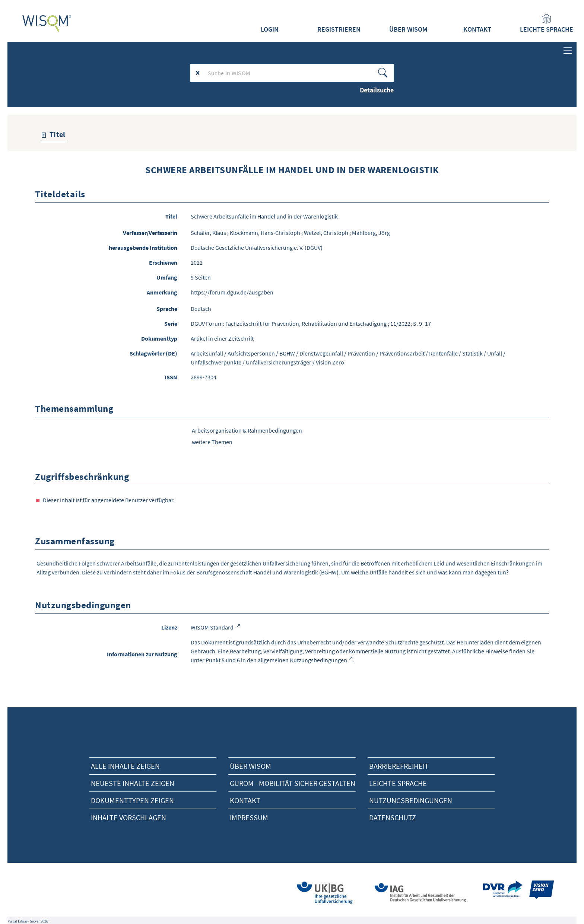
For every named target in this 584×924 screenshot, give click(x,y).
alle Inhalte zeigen (125, 766)
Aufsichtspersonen (251, 353)
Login (270, 29)
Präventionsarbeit (402, 353)
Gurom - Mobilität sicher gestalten (293, 783)
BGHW (287, 353)
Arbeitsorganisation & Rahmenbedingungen (247, 430)
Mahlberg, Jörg (371, 233)
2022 (197, 262)
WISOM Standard (213, 627)
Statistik (472, 353)
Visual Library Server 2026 (28, 921)
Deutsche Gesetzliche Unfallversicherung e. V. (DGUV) (257, 248)
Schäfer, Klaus (208, 233)
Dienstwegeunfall (321, 353)
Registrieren (339, 29)
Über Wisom (250, 766)
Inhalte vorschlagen (128, 817)
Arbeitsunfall (207, 353)
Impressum (249, 817)
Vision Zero (330, 362)
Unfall (495, 353)
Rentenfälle (443, 353)
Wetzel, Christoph (326, 233)
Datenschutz (393, 817)
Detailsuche (377, 90)
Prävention (361, 353)
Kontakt (477, 29)
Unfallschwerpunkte (216, 362)
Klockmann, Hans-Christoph (265, 233)
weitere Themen (212, 442)
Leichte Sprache (547, 24)
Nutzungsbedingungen (411, 800)
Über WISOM (408, 29)
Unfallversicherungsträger (279, 362)
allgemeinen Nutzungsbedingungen (302, 660)
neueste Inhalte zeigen (133, 783)
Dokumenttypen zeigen (132, 800)
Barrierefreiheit (399, 766)
